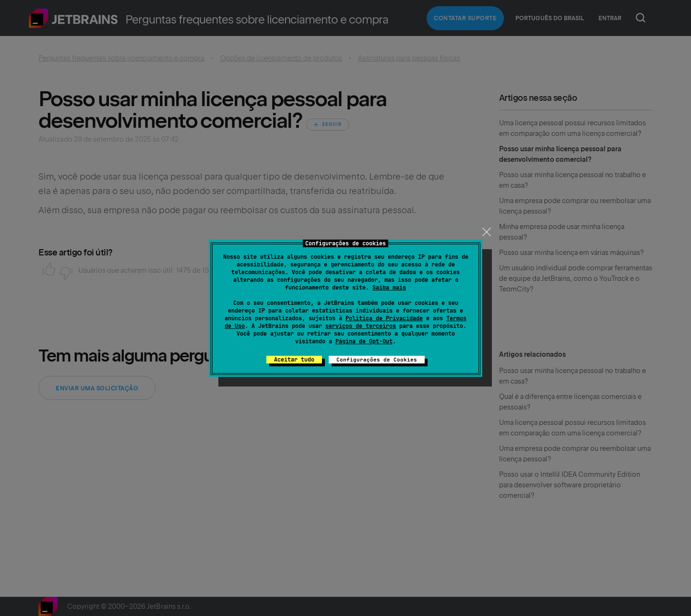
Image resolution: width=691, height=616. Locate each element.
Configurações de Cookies (377, 360)
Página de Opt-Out (364, 341)
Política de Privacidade (384, 318)
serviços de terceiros (361, 326)
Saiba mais (389, 288)
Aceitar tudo (294, 360)
